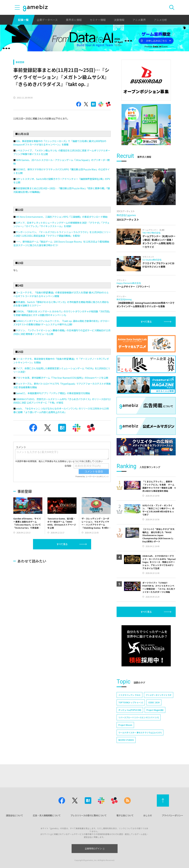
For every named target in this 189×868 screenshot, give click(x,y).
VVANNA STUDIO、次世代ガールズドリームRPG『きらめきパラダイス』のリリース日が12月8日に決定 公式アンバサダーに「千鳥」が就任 (62, 401)
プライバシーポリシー (172, 815)
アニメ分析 (160, 20)
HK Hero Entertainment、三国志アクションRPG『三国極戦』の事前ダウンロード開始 (61, 217)
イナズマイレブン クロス (129, 695)
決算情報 (119, 20)
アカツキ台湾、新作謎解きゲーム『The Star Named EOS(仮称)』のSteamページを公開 (62, 378)
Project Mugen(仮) (155, 710)
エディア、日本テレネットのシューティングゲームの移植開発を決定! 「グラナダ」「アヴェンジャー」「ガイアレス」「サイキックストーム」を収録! (61, 224)
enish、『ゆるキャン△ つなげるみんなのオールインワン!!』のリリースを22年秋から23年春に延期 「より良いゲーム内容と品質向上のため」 (61, 410)
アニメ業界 (139, 20)
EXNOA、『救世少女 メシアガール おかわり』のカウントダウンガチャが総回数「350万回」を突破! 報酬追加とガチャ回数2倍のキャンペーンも (62, 313)
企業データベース (47, 20)
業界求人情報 (74, 20)
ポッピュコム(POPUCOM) (130, 710)
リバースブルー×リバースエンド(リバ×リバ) (139, 717)
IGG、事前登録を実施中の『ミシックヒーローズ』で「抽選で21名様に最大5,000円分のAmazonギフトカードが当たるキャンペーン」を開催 (60, 143)
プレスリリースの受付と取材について (89, 815)
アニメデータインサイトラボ (159, 695)
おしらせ (148, 815)
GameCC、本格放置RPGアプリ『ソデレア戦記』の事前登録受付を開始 (53, 393)
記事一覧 (23, 20)
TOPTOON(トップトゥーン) (131, 702)
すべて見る (62, 544)
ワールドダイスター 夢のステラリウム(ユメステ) (140, 732)
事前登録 (20, 62)
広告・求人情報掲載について (47, 815)
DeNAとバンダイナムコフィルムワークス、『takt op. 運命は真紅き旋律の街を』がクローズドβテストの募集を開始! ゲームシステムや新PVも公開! (61, 323)
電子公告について (125, 815)
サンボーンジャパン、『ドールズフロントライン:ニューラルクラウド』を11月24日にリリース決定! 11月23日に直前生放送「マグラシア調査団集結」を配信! (62, 234)
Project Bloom (125, 725)
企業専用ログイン (94, 848)
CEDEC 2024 (154, 702)
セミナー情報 (98, 20)
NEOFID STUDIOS (126, 740)
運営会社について (14, 815)
